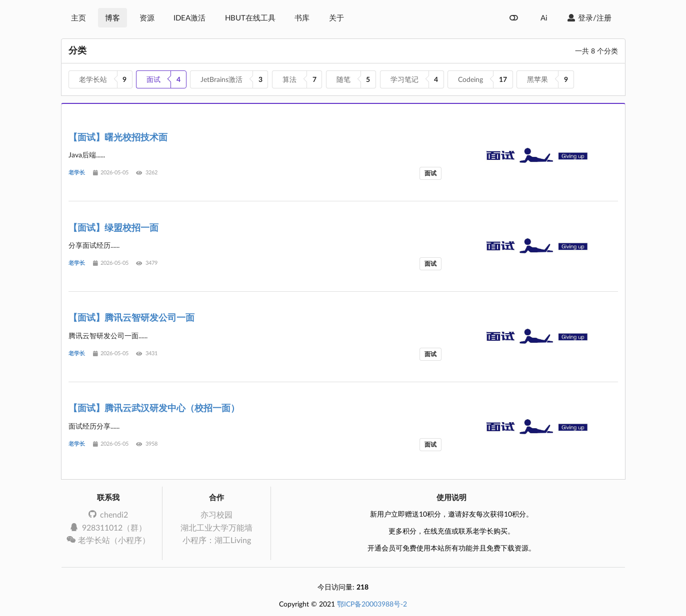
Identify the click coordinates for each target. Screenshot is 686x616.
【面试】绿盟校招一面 (113, 227)
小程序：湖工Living (217, 540)
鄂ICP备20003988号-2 (372, 604)
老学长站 (93, 79)
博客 (112, 17)
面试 (153, 79)
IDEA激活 (189, 17)
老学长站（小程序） (108, 540)
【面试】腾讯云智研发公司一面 (131, 317)
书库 (302, 17)
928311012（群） (108, 527)
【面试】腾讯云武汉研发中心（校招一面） (154, 408)
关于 (336, 17)
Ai (544, 17)
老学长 (77, 172)
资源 (147, 17)
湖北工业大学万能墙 (216, 527)
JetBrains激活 (221, 79)
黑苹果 (537, 79)
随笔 (343, 79)
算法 (289, 79)
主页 (78, 17)
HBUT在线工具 (250, 17)
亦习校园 (216, 515)
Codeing (470, 79)
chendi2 (108, 515)
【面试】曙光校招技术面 (118, 137)
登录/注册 (589, 17)
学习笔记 (404, 79)
